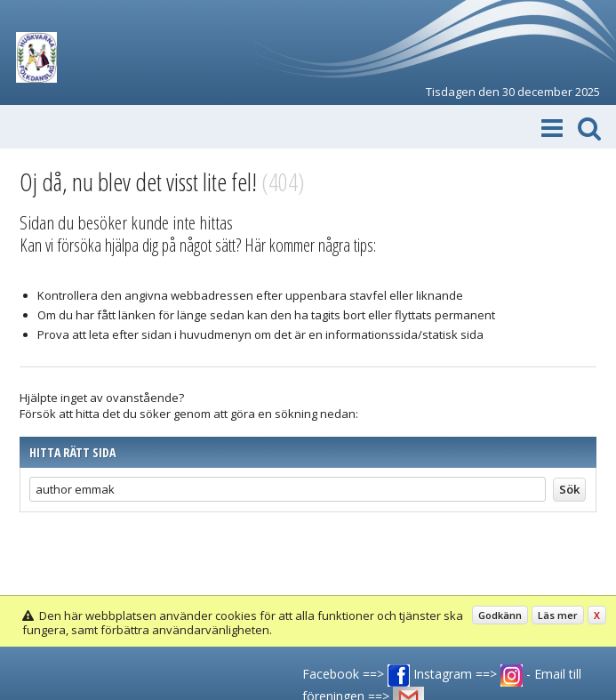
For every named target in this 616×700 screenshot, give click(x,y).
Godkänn (500, 615)
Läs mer (558, 615)
